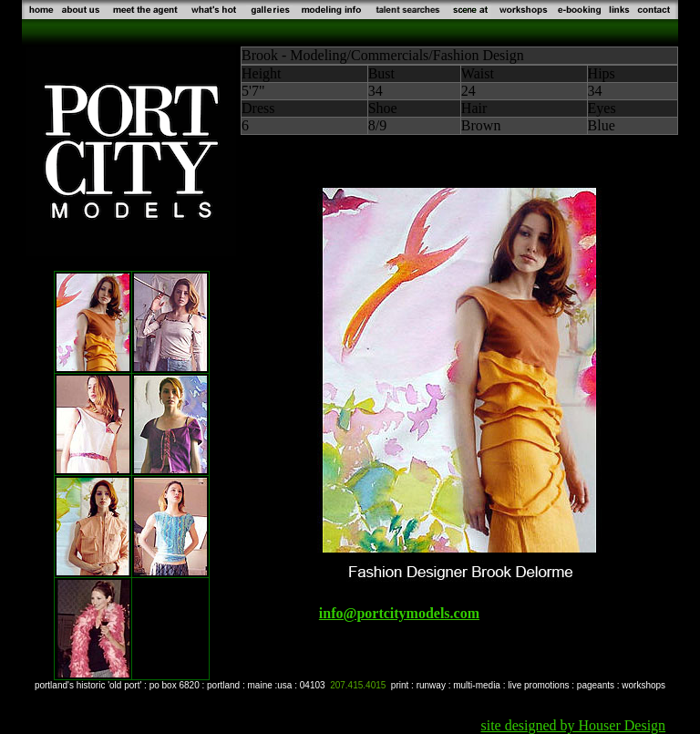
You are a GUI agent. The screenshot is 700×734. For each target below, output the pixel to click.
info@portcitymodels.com (399, 613)
